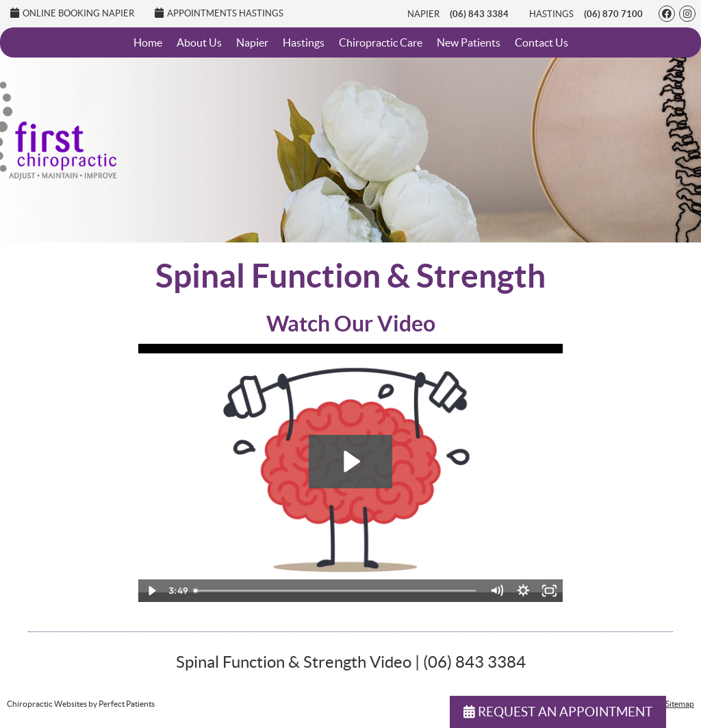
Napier (423, 14)
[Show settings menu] (523, 591)
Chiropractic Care (381, 42)
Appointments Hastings (219, 13)
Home (148, 42)
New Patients (469, 42)
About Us (199, 42)
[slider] (336, 591)
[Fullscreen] (549, 591)
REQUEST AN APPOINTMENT (558, 712)
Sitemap (680, 704)
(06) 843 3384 (479, 14)
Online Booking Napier (72, 13)
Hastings (551, 14)
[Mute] (497, 591)
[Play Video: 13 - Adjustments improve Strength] (350, 462)
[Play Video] (152, 591)
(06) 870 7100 (613, 14)
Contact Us (541, 42)
